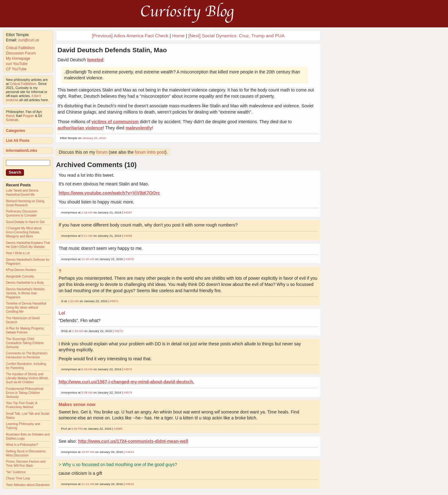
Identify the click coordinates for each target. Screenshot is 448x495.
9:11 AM (87, 236)
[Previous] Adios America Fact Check (130, 36)
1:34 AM (78, 331)
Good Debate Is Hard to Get (25, 222)
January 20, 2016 (94, 138)
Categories (16, 131)
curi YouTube (17, 64)
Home (178, 36)
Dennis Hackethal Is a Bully (25, 283)
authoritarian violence (80, 128)
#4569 (128, 236)
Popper (28, 116)
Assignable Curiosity (20, 276)
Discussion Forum (21, 53)
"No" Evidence (16, 472)
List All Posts (18, 141)
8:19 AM (87, 369)
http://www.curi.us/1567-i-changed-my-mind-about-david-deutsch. (126, 382)
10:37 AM (88, 452)
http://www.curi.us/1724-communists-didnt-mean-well (133, 441)
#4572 (119, 331)
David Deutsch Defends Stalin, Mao (112, 50)
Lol (62, 313)
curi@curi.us (29, 40)
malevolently (139, 128)
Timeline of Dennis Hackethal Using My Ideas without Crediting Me (26, 308)
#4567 (128, 212)
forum (102, 152)
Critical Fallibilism (20, 48)
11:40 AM (88, 259)
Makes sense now (77, 404)
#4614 (130, 452)
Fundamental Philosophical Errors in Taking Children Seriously (25, 393)
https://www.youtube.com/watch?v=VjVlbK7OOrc (109, 193)
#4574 (128, 392)
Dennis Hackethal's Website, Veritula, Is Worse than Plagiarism (26, 293)
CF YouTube (16, 69)
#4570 (130, 259)
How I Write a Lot (18, 253)
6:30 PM (77, 429)
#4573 (128, 369)
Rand (10, 116)
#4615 (130, 484)
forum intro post (150, 152)
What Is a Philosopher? (22, 445)
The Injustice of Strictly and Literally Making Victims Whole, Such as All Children (27, 378)
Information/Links (22, 151)
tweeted (95, 60)
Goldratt (12, 120)
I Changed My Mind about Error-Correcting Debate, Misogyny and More (24, 232)
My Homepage (18, 58)
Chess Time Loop (18, 478)
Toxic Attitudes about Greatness (28, 485)
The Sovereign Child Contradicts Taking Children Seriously (25, 343)
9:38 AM (87, 392)
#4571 (114, 301)
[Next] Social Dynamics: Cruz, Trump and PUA (237, 36)
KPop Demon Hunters (21, 270)
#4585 (118, 429)
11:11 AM (88, 484)
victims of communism (115, 122)
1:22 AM (73, 301)
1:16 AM (87, 212)
